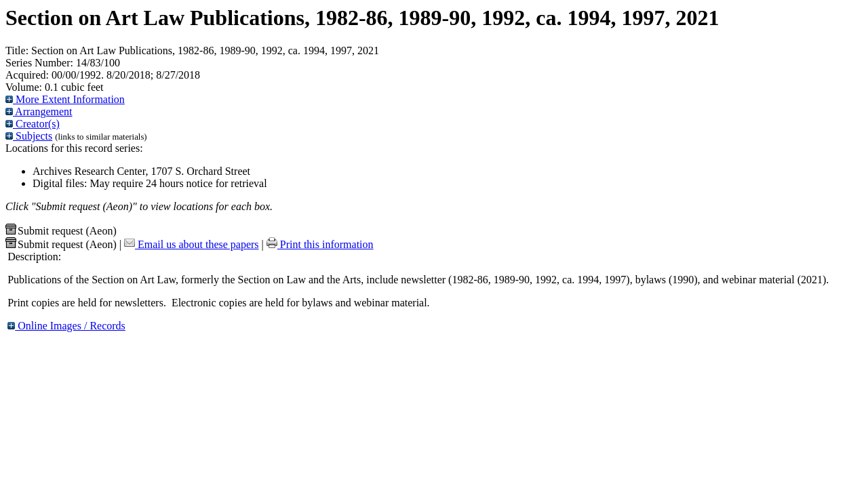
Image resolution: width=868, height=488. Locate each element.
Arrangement (39, 111)
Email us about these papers (192, 244)
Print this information (320, 244)
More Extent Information (65, 99)
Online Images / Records (66, 326)
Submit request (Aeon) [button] (61, 231)
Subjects (29, 136)
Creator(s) (33, 124)
